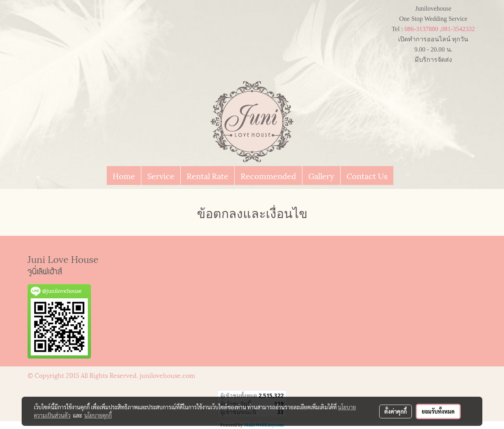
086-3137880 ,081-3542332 (440, 29)
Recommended (268, 176)
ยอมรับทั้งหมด (438, 411)
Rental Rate (208, 176)
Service (161, 176)
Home (124, 176)
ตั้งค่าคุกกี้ (396, 411)
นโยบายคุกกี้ (98, 415)
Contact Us (367, 176)
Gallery (321, 176)
